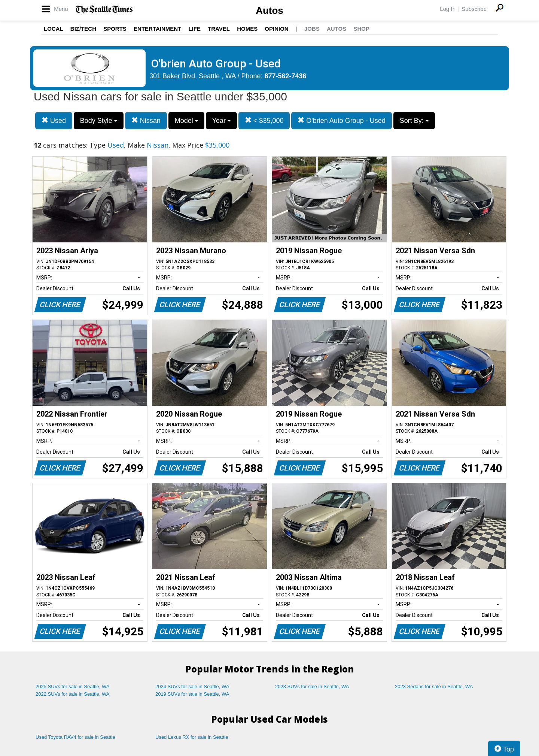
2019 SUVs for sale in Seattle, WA (192, 694)
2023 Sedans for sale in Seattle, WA (434, 687)
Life (194, 29)
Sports (115, 29)
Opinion (276, 29)
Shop (361, 29)
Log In (448, 9)
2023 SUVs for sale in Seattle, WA (312, 687)
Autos (269, 10)
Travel (219, 29)
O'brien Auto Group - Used (342, 120)
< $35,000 (264, 120)
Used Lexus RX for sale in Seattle (192, 737)
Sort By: (414, 121)
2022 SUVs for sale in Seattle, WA (73, 694)
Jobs (312, 29)
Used (54, 120)
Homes (247, 29)
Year (221, 121)
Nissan (146, 120)
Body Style (99, 121)
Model (186, 121)
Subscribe (474, 9)
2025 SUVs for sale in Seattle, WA (73, 687)
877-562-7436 (286, 76)
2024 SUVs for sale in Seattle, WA (192, 687)
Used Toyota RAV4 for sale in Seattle (75, 737)
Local (54, 29)
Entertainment (157, 29)
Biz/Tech (83, 29)
